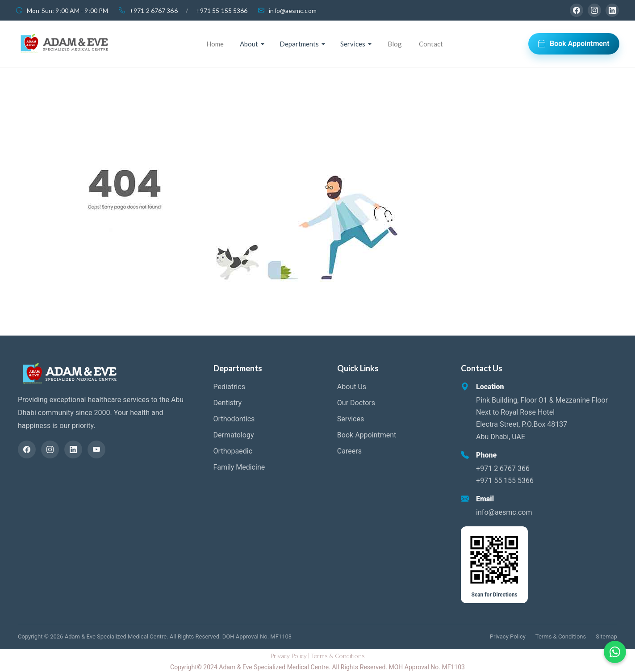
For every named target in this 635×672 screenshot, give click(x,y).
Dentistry (228, 403)
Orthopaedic (233, 451)
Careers (349, 451)
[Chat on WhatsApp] (615, 652)
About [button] (249, 44)
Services (351, 419)
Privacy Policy (508, 636)
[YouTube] (96, 449)
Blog (395, 44)
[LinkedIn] (612, 10)
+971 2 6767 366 (154, 10)
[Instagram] (594, 10)
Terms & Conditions (561, 636)
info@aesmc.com (292, 10)
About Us (352, 387)
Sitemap (606, 636)
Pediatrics (229, 387)
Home (215, 44)
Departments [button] (299, 44)
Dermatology (234, 435)
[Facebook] (577, 10)
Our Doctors (356, 403)
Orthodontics (234, 419)
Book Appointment (574, 44)
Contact (431, 44)
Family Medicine (239, 467)
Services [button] (353, 44)
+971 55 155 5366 (222, 10)
